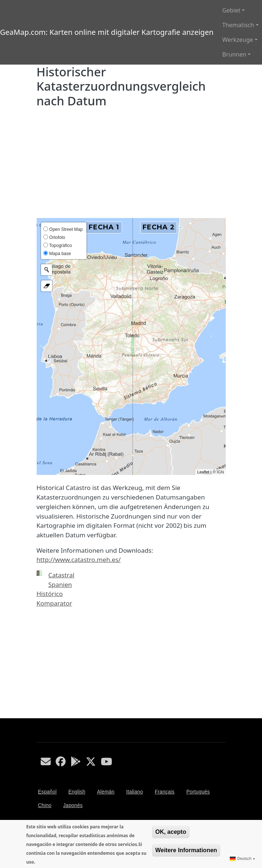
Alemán (106, 792)
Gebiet (231, 10)
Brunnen (235, 54)
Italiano (134, 792)
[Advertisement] (131, 163)
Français (165, 792)
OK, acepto (171, 832)
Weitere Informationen (186, 850)
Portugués (198, 792)
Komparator (54, 603)
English (77, 792)
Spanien (60, 584)
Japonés (73, 805)
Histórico (50, 594)
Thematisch (238, 25)
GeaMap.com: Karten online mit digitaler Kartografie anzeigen (107, 32)
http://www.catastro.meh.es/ (79, 560)
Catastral (61, 575)
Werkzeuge (238, 40)
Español (47, 792)
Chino (45, 805)
